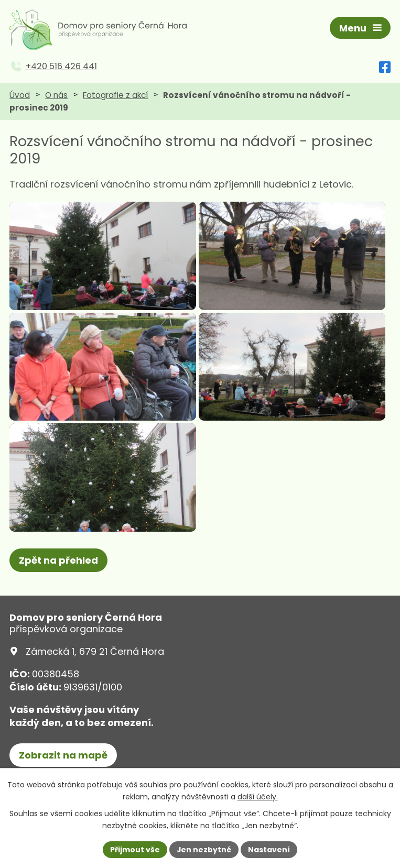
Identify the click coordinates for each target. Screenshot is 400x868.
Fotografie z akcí (115, 96)
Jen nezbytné (204, 849)
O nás (56, 96)
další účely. (258, 797)
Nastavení (269, 849)
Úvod (20, 96)
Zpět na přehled (58, 583)
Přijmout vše (135, 849)
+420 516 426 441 (61, 68)
